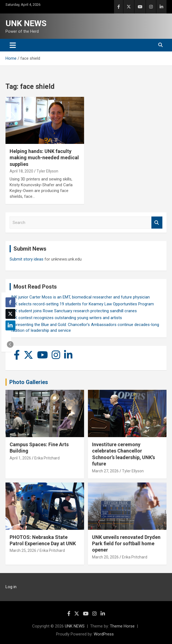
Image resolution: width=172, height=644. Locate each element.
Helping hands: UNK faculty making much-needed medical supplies (44, 158)
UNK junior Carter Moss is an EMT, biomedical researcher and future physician (80, 297)
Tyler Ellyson (47, 171)
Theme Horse (122, 626)
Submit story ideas (27, 259)
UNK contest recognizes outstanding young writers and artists (66, 318)
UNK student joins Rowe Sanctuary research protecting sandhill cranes (73, 311)
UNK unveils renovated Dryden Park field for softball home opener (126, 544)
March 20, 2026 (105, 557)
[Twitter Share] (10, 314)
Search (157, 223)
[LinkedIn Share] (10, 325)
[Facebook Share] (10, 302)
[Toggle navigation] (13, 45)
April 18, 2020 (21, 171)
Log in (11, 587)
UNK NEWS (26, 23)
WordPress (104, 634)
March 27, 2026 (105, 471)
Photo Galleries (29, 382)
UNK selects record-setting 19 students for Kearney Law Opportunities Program (82, 304)
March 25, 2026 (23, 550)
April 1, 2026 (20, 458)
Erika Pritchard (47, 458)
